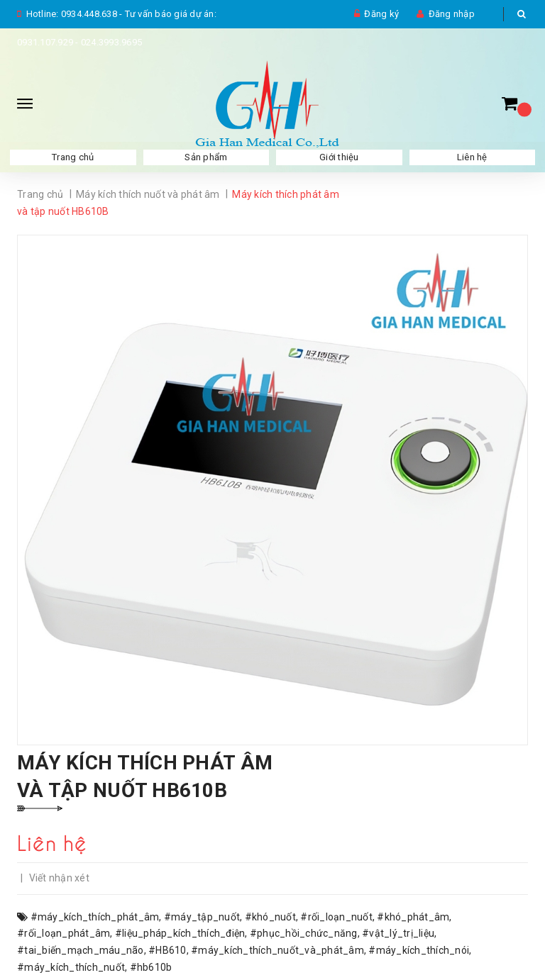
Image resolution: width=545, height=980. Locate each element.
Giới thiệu (339, 157)
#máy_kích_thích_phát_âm (95, 917)
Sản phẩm (206, 157)
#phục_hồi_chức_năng (304, 933)
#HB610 (167, 950)
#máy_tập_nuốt (202, 917)
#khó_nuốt (270, 917)
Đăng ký (381, 14)
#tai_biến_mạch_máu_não (81, 950)
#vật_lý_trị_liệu (398, 933)
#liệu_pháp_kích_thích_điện (180, 933)
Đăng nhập (452, 14)
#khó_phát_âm (413, 917)
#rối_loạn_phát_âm (64, 933)
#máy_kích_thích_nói (419, 950)
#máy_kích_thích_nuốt (71, 967)
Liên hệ (472, 157)
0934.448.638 (89, 14)
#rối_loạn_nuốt (336, 917)
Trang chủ (73, 157)
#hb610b (151, 967)
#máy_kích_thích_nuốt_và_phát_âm (277, 950)
